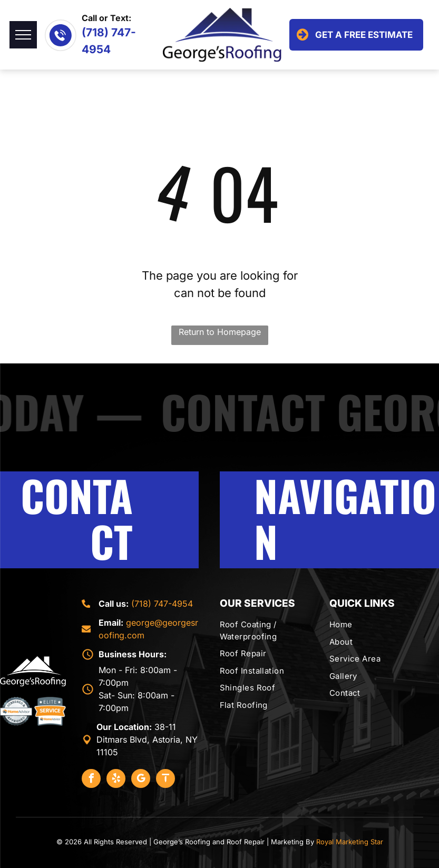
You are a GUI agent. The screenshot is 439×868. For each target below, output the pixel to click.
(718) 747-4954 (162, 604)
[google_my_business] (141, 780)
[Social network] (165, 780)
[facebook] (91, 780)
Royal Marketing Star (350, 842)
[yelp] (116, 780)
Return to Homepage (220, 332)
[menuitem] (271, 631)
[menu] (23, 35)
